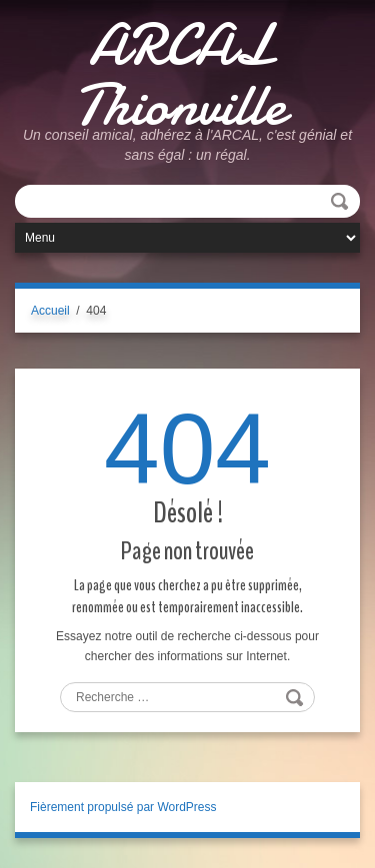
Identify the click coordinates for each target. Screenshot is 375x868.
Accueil (50, 311)
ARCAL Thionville (180, 75)
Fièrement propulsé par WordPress (123, 807)
